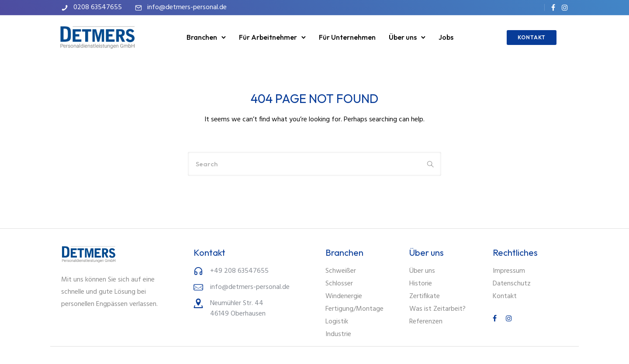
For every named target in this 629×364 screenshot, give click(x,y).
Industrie (338, 334)
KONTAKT (530, 37)
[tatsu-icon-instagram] (565, 7)
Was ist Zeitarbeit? (437, 309)
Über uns (403, 37)
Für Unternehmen (347, 37)
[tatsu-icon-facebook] (553, 7)
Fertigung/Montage (354, 309)
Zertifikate (425, 296)
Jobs (446, 37)
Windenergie (344, 296)
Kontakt (505, 296)
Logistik (337, 322)
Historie (421, 284)
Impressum (509, 271)
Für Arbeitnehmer (268, 37)
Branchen (202, 37)
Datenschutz (512, 284)
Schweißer (341, 271)
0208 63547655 (98, 7)
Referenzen (426, 322)
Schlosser (339, 284)
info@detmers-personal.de (187, 7)
